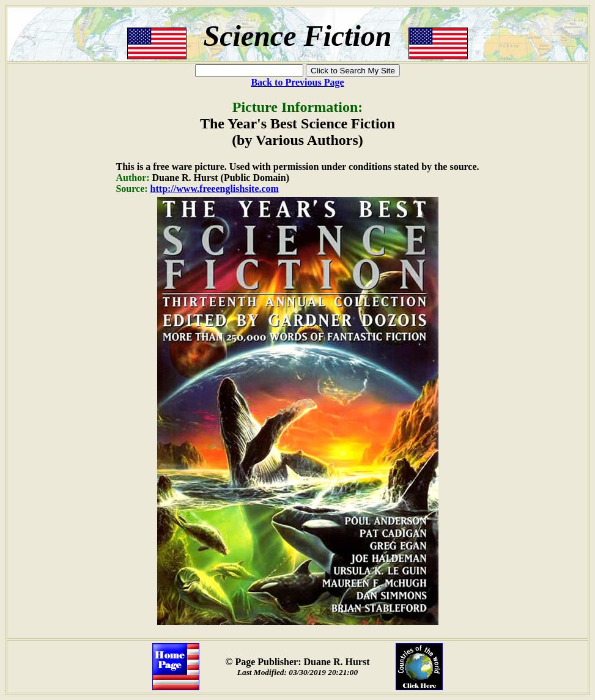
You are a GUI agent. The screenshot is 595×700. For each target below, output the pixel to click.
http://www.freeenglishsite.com (215, 189)
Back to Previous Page (297, 82)
